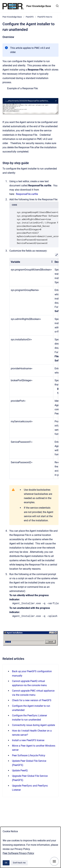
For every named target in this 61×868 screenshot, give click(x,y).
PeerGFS (30, 17)
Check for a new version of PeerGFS (32, 700)
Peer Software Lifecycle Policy (29, 755)
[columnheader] (31, 262)
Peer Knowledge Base (39, 6)
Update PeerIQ (20, 770)
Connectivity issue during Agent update (33, 725)
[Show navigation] (54, 861)
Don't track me (19, 863)
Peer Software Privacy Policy (18, 853)
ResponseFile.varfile (27, 194)
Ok (6, 863)
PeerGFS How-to (45, 17)
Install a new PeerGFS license (28, 740)
